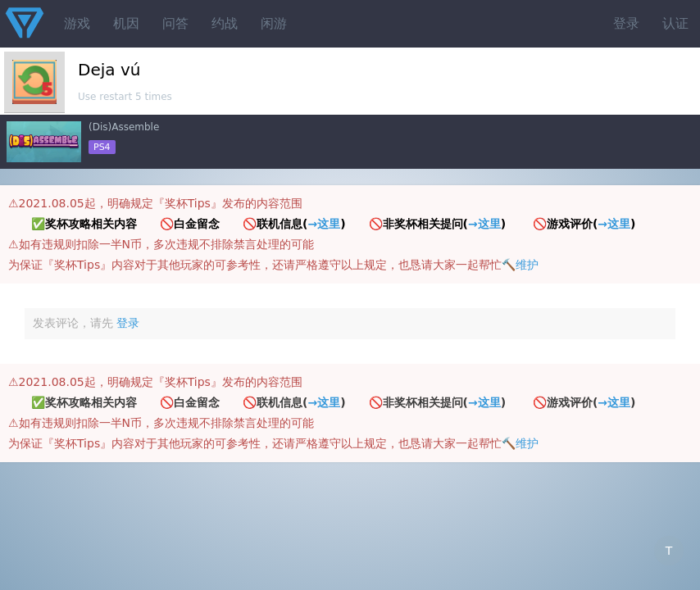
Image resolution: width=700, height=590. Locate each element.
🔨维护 (520, 265)
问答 (175, 23)
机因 (126, 23)
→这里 (324, 224)
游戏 (77, 23)
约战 (225, 23)
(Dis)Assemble (124, 127)
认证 (675, 23)
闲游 (274, 23)
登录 (626, 23)
